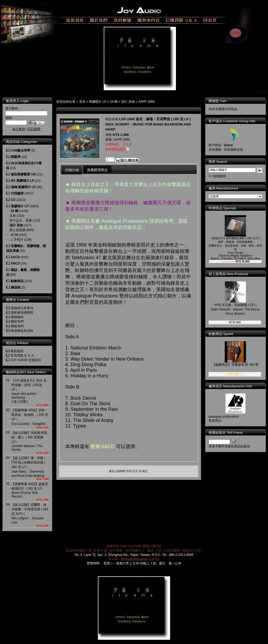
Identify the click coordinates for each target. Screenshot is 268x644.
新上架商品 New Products (228, 274)
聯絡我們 (17, 326)
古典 (13, 216)
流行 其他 (128, 102)
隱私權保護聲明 (22, 313)
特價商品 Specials (222, 208)
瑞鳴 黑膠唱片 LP (23, 187)
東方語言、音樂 (21, 221)
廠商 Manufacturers (224, 188)
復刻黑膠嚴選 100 (23, 174)
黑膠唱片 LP (98, 102)
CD (13, 200)
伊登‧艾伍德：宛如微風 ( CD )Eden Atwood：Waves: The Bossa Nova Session (235, 309)
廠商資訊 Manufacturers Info (230, 386)
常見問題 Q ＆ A (22, 356)
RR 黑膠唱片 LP (22, 181)
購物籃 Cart (217, 101)
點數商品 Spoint (221, 334)
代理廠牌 (17, 193)
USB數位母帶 (21, 150)
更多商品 (215, 421)
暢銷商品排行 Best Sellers (26, 372)
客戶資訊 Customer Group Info (232, 121)
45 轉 (14, 235)
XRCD (15, 263)
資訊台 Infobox (17, 343)
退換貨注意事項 (22, 308)
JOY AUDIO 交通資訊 (26, 360)
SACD (15, 257)
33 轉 (114, 102)
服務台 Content (18, 300)
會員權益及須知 (22, 331)
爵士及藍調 (18, 230)
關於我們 (17, 322)
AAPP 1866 (146, 102)
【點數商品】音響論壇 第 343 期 (235, 365)
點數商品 (17, 281)
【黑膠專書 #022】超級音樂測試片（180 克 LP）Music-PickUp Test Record (30, 490)
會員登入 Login (17, 101)
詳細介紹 (72, 170)
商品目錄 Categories (21, 142)
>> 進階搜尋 (217, 176)
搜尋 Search (218, 162)
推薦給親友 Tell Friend (226, 433)
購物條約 (17, 317)
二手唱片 (17, 240)
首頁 (82, 102)
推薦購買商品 (97, 170)
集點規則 (17, 351)
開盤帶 (16, 157)
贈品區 (16, 287)
